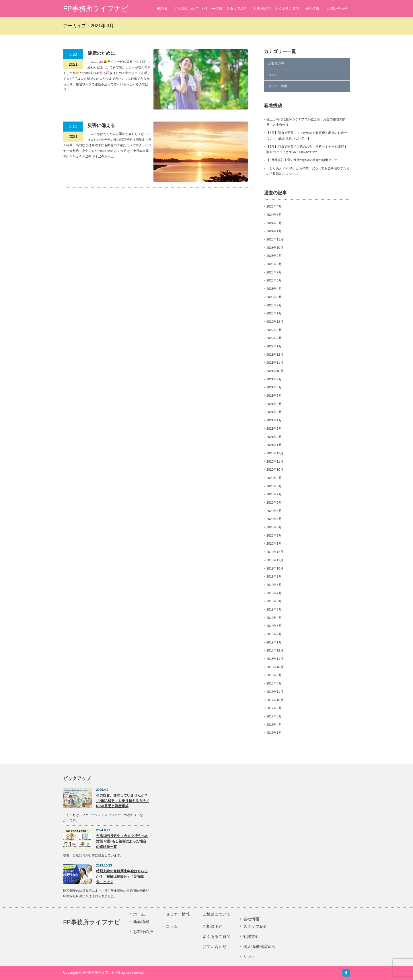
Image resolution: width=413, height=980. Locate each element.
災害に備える (101, 125)
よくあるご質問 (287, 9)
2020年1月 (274, 543)
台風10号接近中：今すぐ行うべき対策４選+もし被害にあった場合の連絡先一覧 (122, 841)
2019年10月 (275, 568)
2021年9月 (274, 379)
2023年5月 (274, 280)
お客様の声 (262, 9)
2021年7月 (274, 396)
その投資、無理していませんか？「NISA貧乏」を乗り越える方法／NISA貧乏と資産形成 (123, 801)
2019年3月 (274, 626)
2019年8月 (274, 585)
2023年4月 (274, 289)
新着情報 (141, 922)
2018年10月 (275, 667)
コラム (273, 75)
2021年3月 (274, 429)
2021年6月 (274, 404)
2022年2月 (274, 338)
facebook (346, 973)
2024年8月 (274, 215)
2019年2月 (274, 634)
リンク (249, 956)
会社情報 (312, 9)
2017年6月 (274, 708)
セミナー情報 (212, 9)
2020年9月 (274, 478)
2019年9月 (274, 576)
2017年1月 (274, 733)
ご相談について (187, 9)
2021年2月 (274, 437)
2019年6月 (274, 601)
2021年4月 (274, 420)
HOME (162, 9)
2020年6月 (274, 502)
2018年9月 (274, 675)
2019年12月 (275, 552)
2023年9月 (274, 256)
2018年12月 (275, 650)
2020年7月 (274, 494)
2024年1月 (274, 231)
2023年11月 (275, 239)
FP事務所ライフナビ (96, 8)
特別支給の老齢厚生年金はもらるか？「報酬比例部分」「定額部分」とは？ (122, 876)
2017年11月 (275, 692)
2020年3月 (274, 527)
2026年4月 (274, 206)
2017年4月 (274, 725)
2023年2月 (274, 305)
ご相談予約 (213, 926)
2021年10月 (275, 371)
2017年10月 (275, 700)
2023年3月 (274, 297)
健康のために (101, 53)
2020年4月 (274, 519)
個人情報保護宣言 (259, 946)
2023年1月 (274, 313)
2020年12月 (275, 453)
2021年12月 (275, 355)
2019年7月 (274, 593)
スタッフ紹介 (237, 9)
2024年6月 (274, 223)
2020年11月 (275, 461)
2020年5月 (274, 511)
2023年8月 (274, 264)
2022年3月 (274, 330)
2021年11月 (275, 363)
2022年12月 (275, 322)
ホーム (139, 914)
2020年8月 (274, 486)
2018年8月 (274, 683)
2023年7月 (274, 272)
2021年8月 (274, 387)
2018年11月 (275, 659)
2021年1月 (274, 445)
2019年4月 (274, 618)
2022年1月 (274, 346)
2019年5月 (274, 609)
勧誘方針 (251, 936)
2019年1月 (274, 642)
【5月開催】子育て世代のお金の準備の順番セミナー (304, 160)
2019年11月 (275, 560)
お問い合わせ (337, 9)
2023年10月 (275, 248)
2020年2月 (274, 535)
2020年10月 (275, 470)
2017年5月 (274, 716)
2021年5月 (274, 412)
